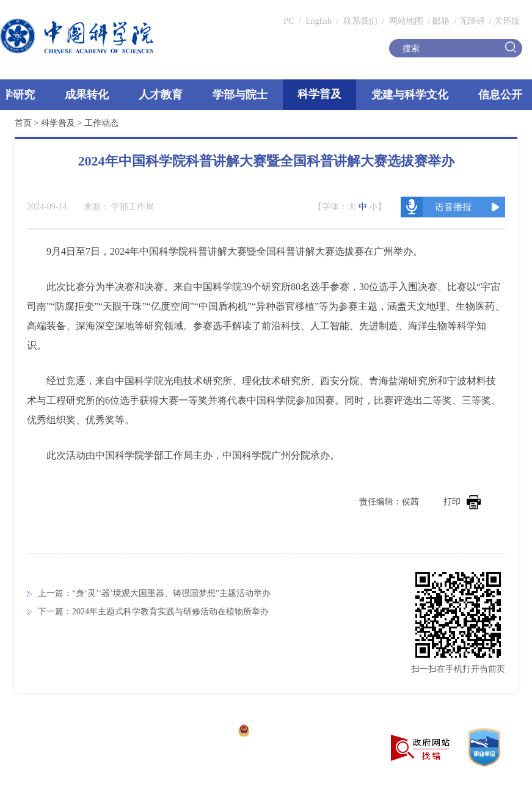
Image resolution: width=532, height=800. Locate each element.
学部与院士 (240, 95)
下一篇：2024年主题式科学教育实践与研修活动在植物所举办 (153, 612)
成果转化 (87, 95)
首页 (23, 123)
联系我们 (360, 21)
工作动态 (101, 123)
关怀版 (507, 21)
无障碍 (472, 21)
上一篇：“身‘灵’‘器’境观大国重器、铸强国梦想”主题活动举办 (154, 593)
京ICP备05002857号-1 (190, 732)
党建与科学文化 (410, 95)
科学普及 (319, 94)
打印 (462, 502)
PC (289, 21)
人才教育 (161, 95)
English (319, 21)
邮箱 (441, 21)
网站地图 (405, 21)
